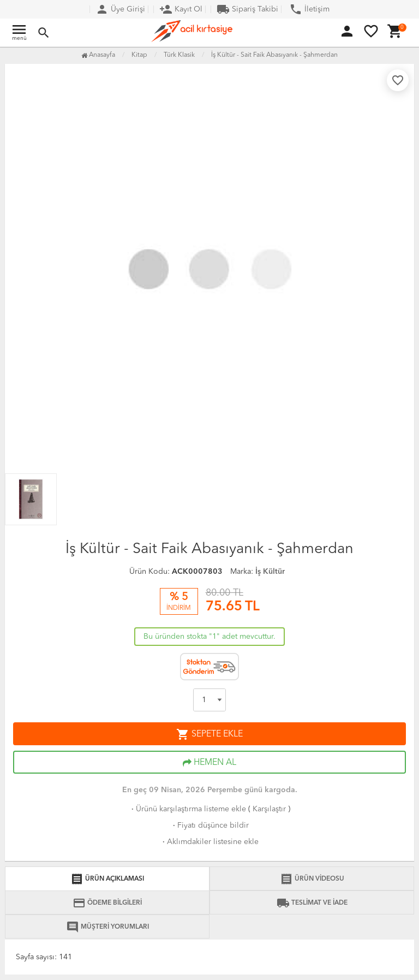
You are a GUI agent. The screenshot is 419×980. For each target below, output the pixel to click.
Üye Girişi (120, 9)
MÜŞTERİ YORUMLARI (107, 927)
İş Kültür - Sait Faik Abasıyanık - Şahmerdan (274, 55)
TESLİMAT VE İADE (312, 903)
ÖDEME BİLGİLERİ (107, 903)
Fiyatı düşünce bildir (210, 825)
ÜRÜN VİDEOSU (312, 879)
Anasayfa (98, 55)
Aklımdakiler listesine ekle (209, 842)
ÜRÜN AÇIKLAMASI (107, 879)
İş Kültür (270, 572)
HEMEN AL (209, 763)
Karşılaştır (269, 809)
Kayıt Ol (181, 9)
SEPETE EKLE (209, 734)
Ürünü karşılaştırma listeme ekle (188, 809)
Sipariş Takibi (247, 9)
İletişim (309, 9)
